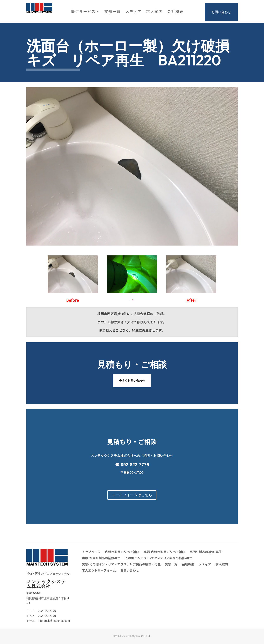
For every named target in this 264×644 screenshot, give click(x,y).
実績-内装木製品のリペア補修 (164, 552)
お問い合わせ (221, 12)
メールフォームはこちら (132, 495)
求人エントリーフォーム (99, 571)
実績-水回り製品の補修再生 (101, 558)
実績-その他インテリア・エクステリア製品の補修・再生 (121, 564)
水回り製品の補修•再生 (206, 552)
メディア (133, 12)
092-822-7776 (135, 465)
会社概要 (175, 12)
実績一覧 (113, 12)
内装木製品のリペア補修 (122, 552)
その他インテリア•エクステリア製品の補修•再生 (159, 558)
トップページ (91, 552)
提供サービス (83, 12)
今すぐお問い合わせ (132, 381)
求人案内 (154, 12)
